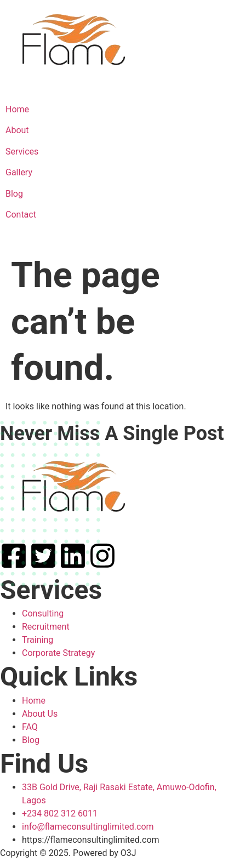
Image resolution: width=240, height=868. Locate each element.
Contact (21, 215)
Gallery (19, 172)
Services (22, 152)
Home (17, 109)
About (17, 130)
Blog (14, 194)
